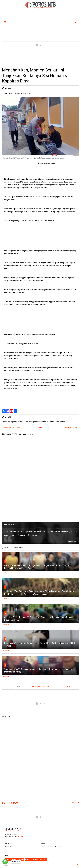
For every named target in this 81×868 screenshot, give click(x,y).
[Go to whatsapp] (5, 862)
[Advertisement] (40, 54)
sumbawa (43, 860)
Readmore (6, 573)
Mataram (35, 860)
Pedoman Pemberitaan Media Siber (51, 847)
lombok (28, 860)
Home (7, 843)
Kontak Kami (9, 847)
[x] (3, 762)
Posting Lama (71, 428)
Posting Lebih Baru (12, 428)
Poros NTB (20, 836)
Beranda (43, 428)
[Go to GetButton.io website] (5, 866)
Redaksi (43, 843)
